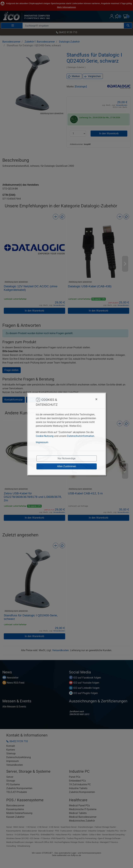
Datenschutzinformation (81, 436)
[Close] (81, 399)
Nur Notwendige (66, 458)
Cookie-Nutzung (45, 436)
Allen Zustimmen (67, 466)
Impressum (42, 442)
